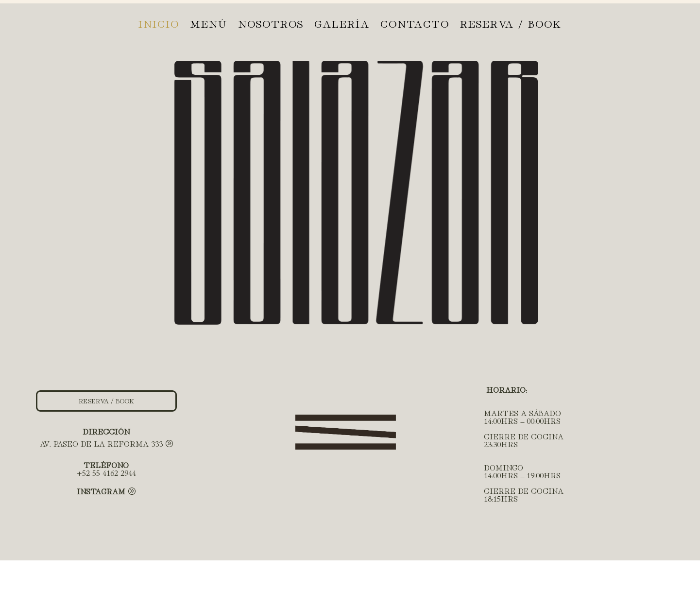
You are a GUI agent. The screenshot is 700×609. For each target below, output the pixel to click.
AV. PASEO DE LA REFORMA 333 (101, 443)
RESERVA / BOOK (511, 25)
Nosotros (271, 25)
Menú (209, 25)
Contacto (415, 25)
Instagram (101, 491)
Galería (342, 25)
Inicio (159, 25)
